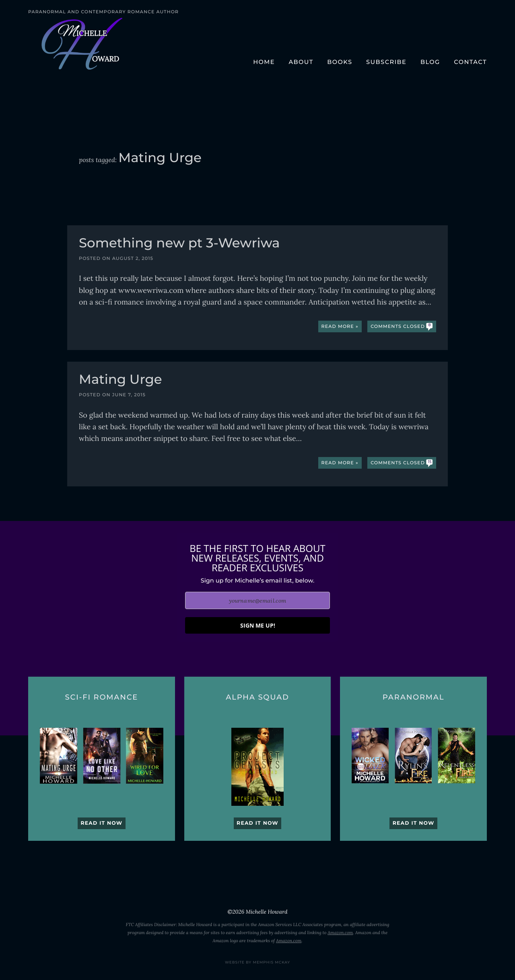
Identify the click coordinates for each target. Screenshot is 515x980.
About (301, 62)
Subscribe (386, 62)
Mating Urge (121, 380)
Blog (430, 62)
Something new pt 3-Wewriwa (179, 244)
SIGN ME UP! (258, 625)
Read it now (101, 823)
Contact (470, 62)
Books (340, 62)
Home (264, 62)
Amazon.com (340, 933)
